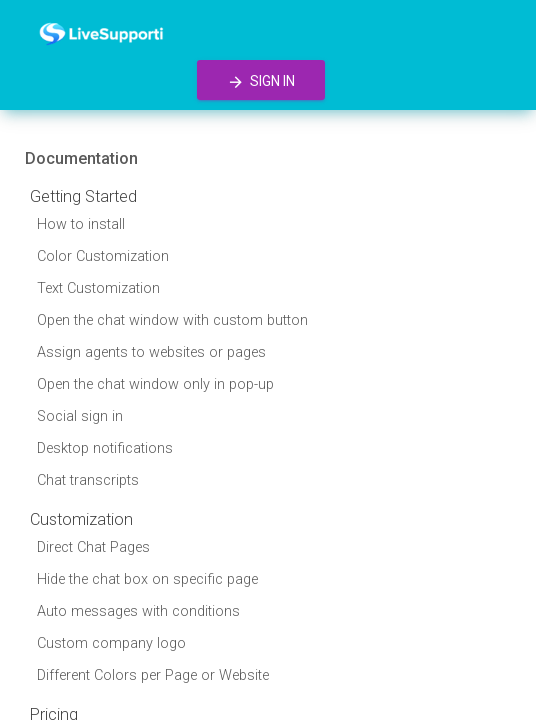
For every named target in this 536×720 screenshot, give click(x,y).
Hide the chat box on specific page (147, 579)
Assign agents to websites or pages (151, 352)
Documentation (81, 158)
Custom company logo (111, 643)
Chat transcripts (88, 480)
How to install (81, 224)
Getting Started (83, 196)
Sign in (261, 82)
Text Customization (98, 288)
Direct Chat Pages (93, 547)
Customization (81, 519)
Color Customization (103, 256)
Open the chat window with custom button (172, 320)
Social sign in (80, 416)
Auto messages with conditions (138, 611)
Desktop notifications (105, 448)
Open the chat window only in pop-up (155, 384)
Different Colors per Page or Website (153, 675)
